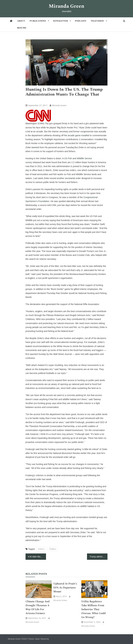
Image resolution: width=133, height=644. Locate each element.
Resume (22, 28)
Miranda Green (66, 6)
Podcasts (80, 21)
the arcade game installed (77, 135)
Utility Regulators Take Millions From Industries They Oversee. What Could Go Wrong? (93, 609)
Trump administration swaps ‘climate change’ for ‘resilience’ (98, 557)
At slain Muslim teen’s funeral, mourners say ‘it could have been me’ (38, 557)
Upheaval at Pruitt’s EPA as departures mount (65, 588)
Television (97, 21)
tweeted (35, 147)
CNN (40, 100)
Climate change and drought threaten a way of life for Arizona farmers (38, 607)
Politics (53, 549)
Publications (38, 21)
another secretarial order (69, 178)
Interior (41, 549)
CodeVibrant (55, 639)
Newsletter (60, 21)
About (21, 21)
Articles (30, 100)
